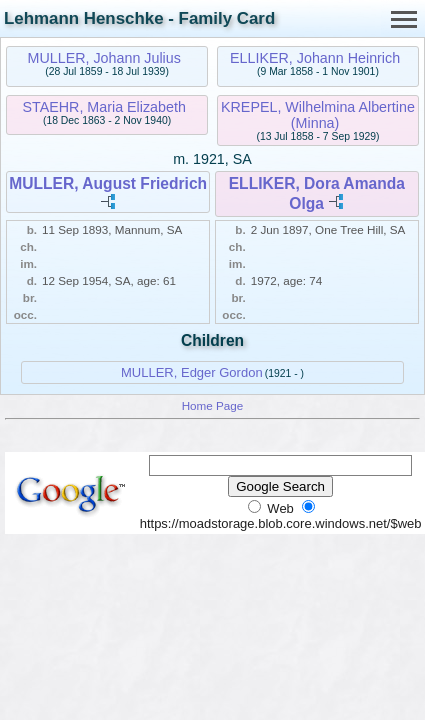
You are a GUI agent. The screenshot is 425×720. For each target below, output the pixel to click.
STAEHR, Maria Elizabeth (103, 107)
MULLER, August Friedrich (108, 183)
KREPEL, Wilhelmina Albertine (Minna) (318, 115)
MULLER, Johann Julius (104, 58)
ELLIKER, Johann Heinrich (315, 58)
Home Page (213, 405)
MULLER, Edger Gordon (192, 372)
